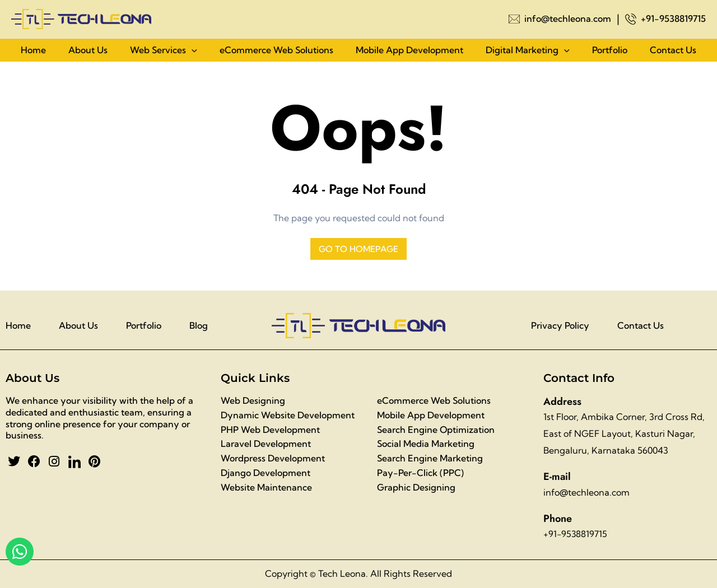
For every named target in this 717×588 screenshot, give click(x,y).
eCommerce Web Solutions (276, 53)
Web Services (164, 53)
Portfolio (610, 53)
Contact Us (673, 53)
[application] (192, 53)
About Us (88, 53)
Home (33, 53)
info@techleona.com (568, 18)
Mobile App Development (409, 53)
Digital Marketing (528, 53)
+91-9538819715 (673, 18)
